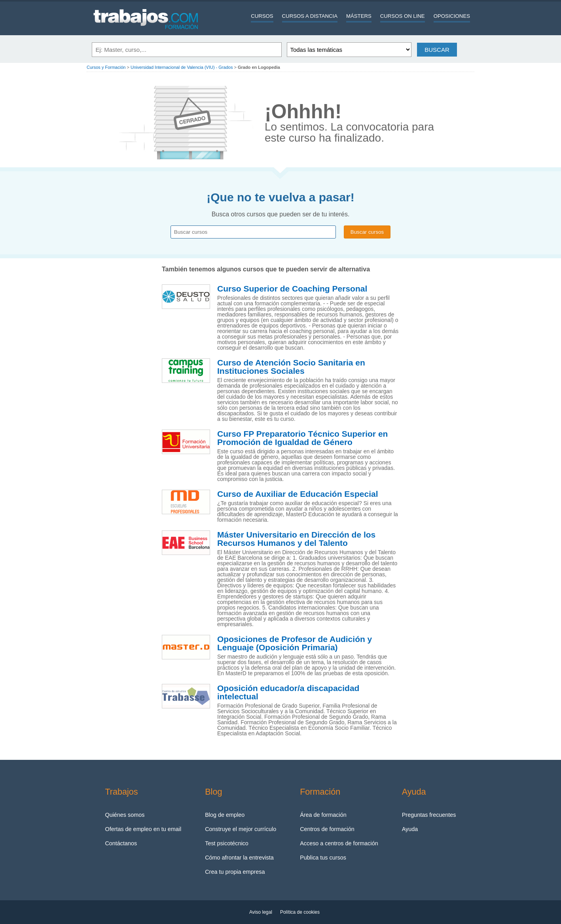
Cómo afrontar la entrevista (239, 858)
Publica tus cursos (323, 858)
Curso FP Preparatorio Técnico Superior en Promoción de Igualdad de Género (302, 438)
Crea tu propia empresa (235, 872)
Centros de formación (327, 829)
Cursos (262, 16)
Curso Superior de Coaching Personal (292, 289)
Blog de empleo (225, 815)
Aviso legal (261, 912)
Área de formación (323, 815)
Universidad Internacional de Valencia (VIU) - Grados (182, 67)
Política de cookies (300, 912)
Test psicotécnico (227, 843)
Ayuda (410, 829)
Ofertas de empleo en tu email (143, 829)
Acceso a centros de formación (339, 843)
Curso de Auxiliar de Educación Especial (298, 494)
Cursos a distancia (310, 16)
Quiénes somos (125, 815)
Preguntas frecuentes (429, 815)
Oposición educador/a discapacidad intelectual (288, 692)
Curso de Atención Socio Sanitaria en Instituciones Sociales (291, 367)
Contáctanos (121, 843)
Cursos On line (403, 16)
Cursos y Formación (106, 67)
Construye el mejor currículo (241, 829)
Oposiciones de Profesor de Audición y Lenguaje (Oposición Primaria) (295, 643)
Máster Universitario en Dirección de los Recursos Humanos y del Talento (296, 539)
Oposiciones (452, 16)
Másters (359, 16)
